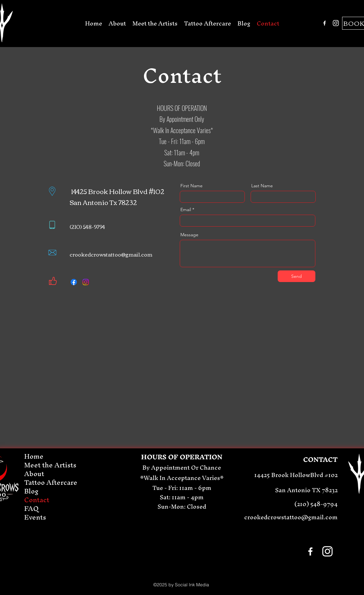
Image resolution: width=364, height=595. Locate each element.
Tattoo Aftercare (51, 482)
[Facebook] (325, 23)
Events (35, 517)
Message (189, 235)
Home (34, 456)
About (34, 474)
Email (186, 210)
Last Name (262, 186)
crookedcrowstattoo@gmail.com (111, 254)
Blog (31, 491)
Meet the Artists (50, 465)
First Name (192, 186)
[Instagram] (336, 23)
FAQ (31, 508)
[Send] (297, 276)
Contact (37, 500)
